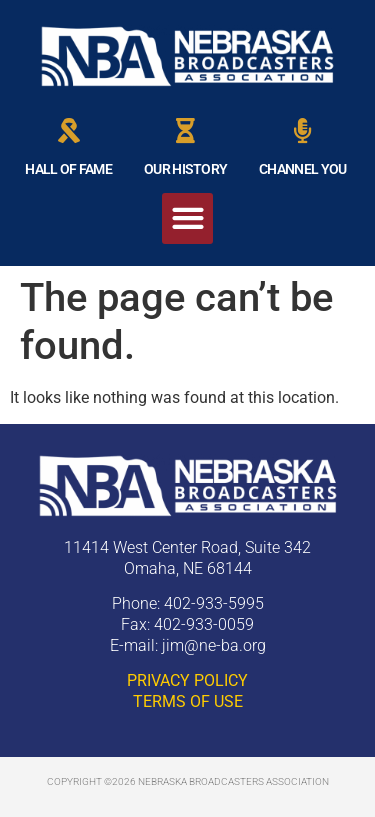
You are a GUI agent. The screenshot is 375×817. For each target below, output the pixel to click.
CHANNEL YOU (302, 169)
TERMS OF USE (188, 701)
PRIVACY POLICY (187, 680)
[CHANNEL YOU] (302, 130)
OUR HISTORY (185, 169)
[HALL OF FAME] (68, 130)
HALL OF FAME (68, 169)
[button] (187, 218)
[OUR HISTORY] (185, 130)
